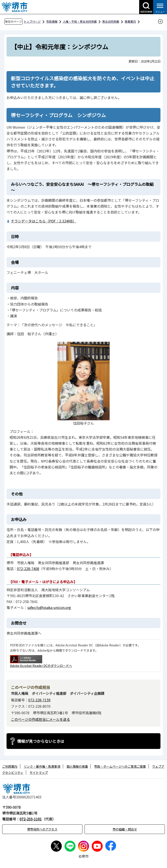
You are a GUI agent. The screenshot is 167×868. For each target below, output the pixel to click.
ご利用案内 (10, 766)
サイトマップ (39, 772)
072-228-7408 (28, 569)
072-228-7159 (39, 700)
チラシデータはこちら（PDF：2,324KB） (43, 221)
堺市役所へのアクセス (42, 829)
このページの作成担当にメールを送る (40, 719)
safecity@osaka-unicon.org (49, 607)
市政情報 (52, 21)
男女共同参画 (111, 21)
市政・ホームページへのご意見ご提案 (120, 766)
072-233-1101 (31, 819)
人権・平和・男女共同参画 (80, 21)
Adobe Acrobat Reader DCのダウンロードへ (41, 661)
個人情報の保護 (77, 766)
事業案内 (130, 21)
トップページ (32, 21)
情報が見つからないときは (41, 741)
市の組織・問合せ (125, 829)
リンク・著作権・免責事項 (42, 766)
